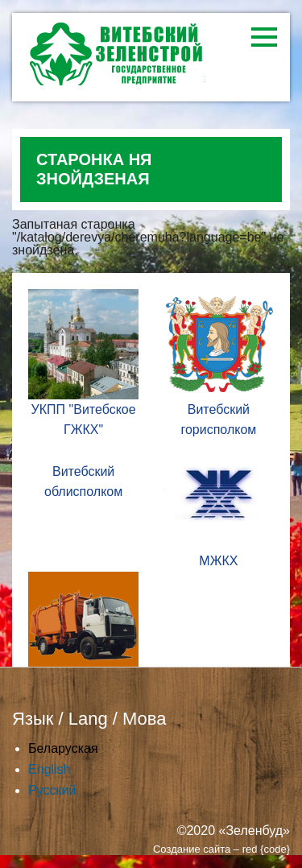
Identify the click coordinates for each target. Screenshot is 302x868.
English (49, 769)
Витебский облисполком (83, 482)
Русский (52, 790)
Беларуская (63, 748)
